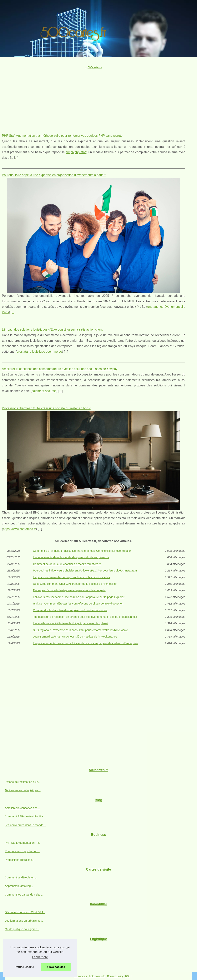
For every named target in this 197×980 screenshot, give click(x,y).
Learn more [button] (40, 957)
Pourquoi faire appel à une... (22, 851)
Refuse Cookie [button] (24, 967)
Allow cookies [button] (56, 967)
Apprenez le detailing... (19, 886)
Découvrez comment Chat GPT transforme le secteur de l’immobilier (75, 584)
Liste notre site (97, 976)
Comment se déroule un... (21, 877)
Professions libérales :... (20, 860)
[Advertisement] (94, 98)
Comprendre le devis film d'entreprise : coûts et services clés (70, 610)
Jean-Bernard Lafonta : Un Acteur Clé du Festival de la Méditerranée (75, 637)
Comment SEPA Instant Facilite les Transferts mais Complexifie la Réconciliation (82, 551)
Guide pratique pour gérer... (22, 929)
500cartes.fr (95, 67)
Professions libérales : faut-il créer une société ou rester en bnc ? (46, 408)
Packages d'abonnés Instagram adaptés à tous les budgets (69, 590)
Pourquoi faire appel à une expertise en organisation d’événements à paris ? (54, 175)
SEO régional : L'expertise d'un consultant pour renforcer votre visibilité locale (80, 630)
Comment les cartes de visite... (24, 895)
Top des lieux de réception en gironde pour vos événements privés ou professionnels (85, 617)
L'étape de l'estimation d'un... (23, 782)
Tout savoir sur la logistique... (23, 790)
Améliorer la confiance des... (22, 808)
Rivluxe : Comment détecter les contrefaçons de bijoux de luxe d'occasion (78, 604)
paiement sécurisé (44, 391)
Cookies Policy (115, 976)
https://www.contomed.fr (19, 529)
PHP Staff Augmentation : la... (23, 843)
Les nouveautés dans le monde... (25, 825)
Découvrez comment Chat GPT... (25, 912)
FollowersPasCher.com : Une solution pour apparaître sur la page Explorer (79, 597)
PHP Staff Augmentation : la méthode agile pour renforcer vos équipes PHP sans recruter (63, 136)
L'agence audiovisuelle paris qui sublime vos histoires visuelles (71, 577)
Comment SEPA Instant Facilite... (25, 816)
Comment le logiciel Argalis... (23, 964)
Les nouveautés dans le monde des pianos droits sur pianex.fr (71, 557)
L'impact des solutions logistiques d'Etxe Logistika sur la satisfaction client (52, 330)
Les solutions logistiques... (21, 955)
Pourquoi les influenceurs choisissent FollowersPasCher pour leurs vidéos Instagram (85, 571)
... (16, 158)
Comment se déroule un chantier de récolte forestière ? (67, 564)
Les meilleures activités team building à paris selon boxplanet (70, 623)
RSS (128, 976)
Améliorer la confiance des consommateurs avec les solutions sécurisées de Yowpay (60, 369)
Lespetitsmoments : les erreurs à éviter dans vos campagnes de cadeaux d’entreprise (85, 643)
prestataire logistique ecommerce (39, 352)
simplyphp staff (76, 152)
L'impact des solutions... (20, 947)
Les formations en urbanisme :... (25, 921)
